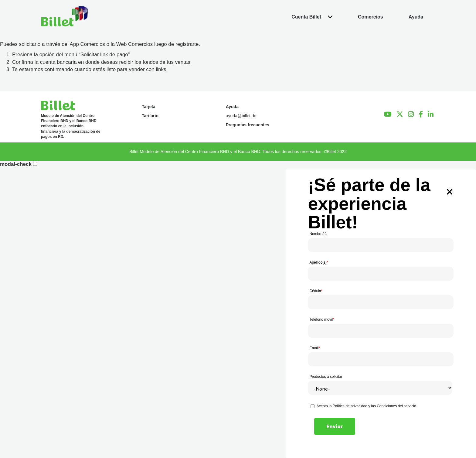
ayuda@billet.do (241, 116)
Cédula (316, 291)
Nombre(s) (318, 234)
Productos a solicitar (326, 377)
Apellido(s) (319, 262)
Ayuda (232, 107)
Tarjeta (149, 107)
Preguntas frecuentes (248, 125)
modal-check (16, 164)
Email (315, 348)
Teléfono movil (322, 320)
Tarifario (150, 116)
